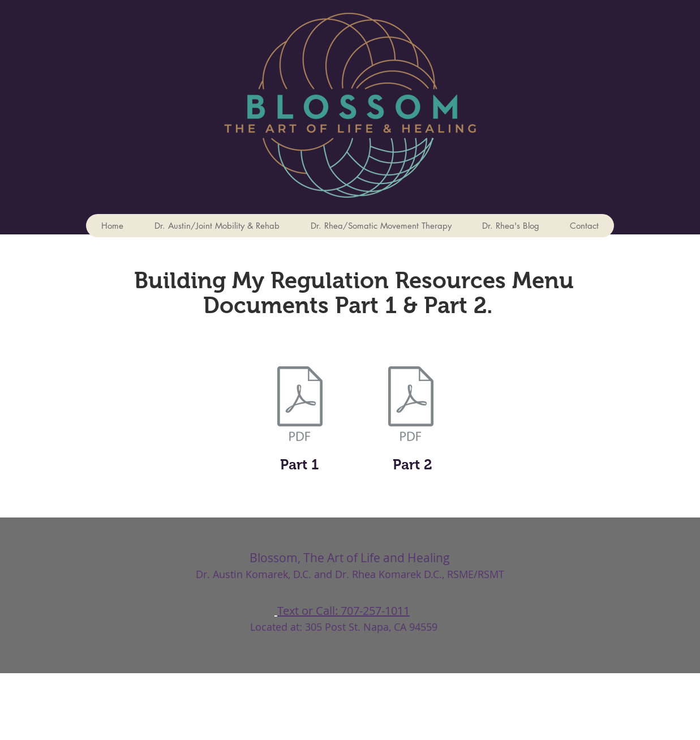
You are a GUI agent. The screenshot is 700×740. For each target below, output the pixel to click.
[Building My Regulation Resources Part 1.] (300, 405)
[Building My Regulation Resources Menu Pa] (411, 405)
